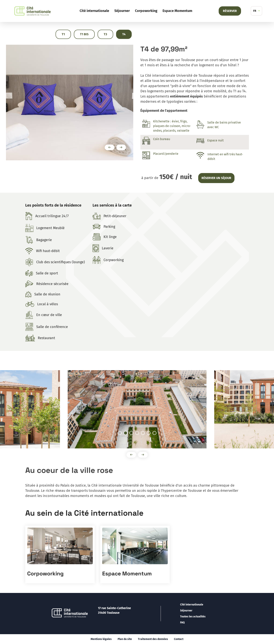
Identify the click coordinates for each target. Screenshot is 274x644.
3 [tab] (133, 433)
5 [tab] (145, 433)
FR (255, 11)
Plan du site (125, 639)
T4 (124, 34)
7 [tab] (156, 433)
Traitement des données (153, 639)
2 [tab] (127, 433)
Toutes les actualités (193, 617)
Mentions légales (101, 639)
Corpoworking (146, 11)
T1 (63, 34)
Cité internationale (94, 11)
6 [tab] (150, 433)
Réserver (230, 11)
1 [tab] (121, 433)
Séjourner (122, 11)
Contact (179, 639)
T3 (105, 34)
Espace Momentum (177, 11)
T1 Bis (84, 34)
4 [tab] (139, 433)
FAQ (182, 623)
